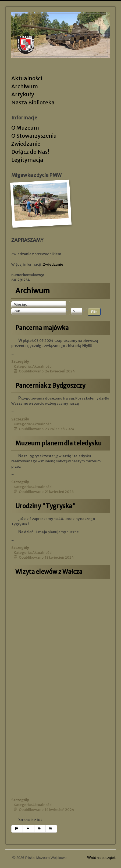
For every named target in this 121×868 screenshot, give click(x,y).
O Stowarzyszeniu (34, 136)
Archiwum (25, 86)
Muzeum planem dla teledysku (58, 443)
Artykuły (23, 94)
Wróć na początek (102, 858)
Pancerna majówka (42, 328)
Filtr (94, 312)
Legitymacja (27, 160)
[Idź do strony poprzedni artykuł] (29, 829)
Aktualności (27, 78)
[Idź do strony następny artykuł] (40, 829)
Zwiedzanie (26, 144)
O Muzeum (25, 128)
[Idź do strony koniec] (51, 829)
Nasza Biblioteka (33, 102)
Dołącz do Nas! (30, 152)
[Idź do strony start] (17, 829)
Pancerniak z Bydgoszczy (50, 386)
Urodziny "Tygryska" (46, 506)
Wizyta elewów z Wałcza (49, 572)
